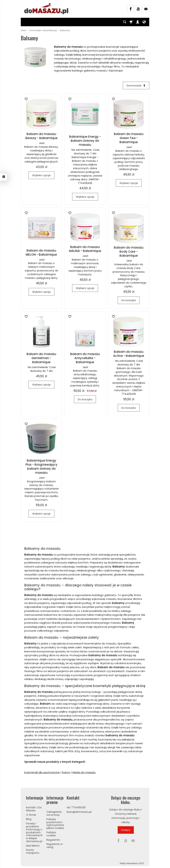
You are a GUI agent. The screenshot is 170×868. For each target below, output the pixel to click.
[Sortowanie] (136, 85)
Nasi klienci (33, 846)
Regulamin (53, 840)
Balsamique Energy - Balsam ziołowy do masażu (85, 141)
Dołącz (126, 830)
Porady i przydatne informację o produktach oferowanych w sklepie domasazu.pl (34, 832)
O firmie (31, 815)
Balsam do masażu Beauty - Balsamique (41, 136)
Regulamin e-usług (55, 846)
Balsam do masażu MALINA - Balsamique (85, 249)
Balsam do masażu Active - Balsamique (129, 354)
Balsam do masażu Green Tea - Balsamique (129, 138)
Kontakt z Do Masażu (34, 809)
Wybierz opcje (41, 175)
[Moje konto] (138, 22)
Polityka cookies (51, 834)
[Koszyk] (131, 22)
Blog (29, 819)
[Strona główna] (46, 8)
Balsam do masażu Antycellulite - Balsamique (85, 358)
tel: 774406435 (76, 807)
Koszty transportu (33, 851)
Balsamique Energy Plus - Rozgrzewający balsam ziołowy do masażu (41, 467)
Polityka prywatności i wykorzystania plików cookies (55, 824)
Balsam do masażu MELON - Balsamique (41, 253)
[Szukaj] (125, 22)
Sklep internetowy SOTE (132, 863)
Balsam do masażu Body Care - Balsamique (129, 252)
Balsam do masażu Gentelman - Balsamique (41, 358)
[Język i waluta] (144, 22)
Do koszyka (129, 300)
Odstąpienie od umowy (54, 813)
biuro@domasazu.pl (79, 812)
